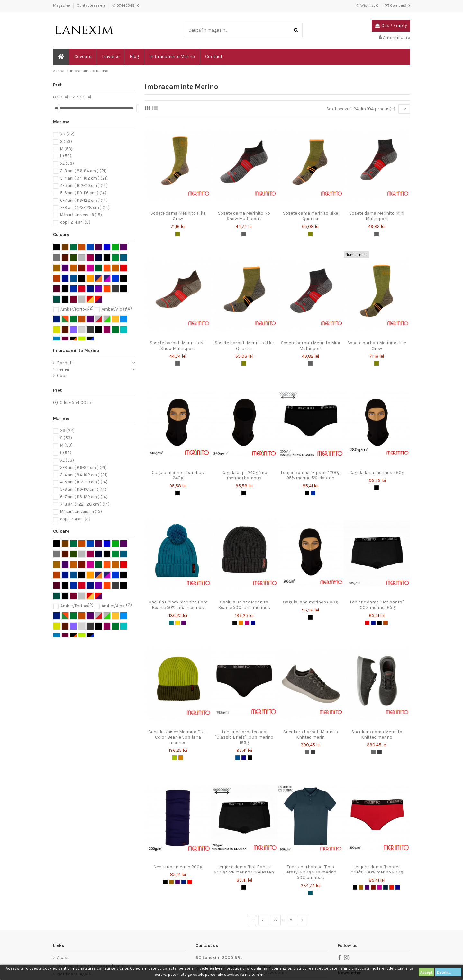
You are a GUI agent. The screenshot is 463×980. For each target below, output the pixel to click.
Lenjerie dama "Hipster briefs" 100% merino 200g (377, 870)
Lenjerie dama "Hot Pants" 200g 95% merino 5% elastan (244, 870)
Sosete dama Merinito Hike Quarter (310, 216)
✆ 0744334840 (126, 5)
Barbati (65, 363)
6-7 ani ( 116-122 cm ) (84, 200)
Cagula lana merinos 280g (377, 473)
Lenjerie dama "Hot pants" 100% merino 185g (377, 605)
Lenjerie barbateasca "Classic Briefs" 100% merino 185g (244, 737)
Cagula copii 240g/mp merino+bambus (244, 475)
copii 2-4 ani (75, 222)
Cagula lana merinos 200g (310, 602)
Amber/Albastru (117, 309)
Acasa (63, 958)
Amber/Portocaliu (77, 309)
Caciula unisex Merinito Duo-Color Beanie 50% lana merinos (178, 737)
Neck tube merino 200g (178, 867)
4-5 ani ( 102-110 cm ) (84, 186)
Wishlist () (368, 5)
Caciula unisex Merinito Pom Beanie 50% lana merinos (178, 605)
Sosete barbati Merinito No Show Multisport (178, 346)
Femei (63, 369)
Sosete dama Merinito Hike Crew (178, 216)
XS (67, 134)
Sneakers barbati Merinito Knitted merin (311, 734)
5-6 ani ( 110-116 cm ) (83, 193)
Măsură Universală (81, 215)
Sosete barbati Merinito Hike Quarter (244, 346)
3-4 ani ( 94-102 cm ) (84, 178)
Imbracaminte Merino (76, 351)
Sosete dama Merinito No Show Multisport (244, 216)
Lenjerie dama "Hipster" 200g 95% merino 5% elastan (311, 475)
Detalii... (448, 972)
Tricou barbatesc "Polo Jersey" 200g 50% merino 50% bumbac (310, 872)
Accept (426, 972)
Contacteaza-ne (92, 5)
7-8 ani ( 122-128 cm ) (85, 208)
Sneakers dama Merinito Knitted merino (377, 734)
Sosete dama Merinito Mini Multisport (377, 216)
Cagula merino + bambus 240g (178, 475)
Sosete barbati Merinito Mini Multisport (310, 346)
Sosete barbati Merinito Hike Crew (377, 346)
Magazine (62, 5)
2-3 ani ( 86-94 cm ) (83, 171)
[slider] (59, 108)
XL (67, 164)
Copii (62, 375)
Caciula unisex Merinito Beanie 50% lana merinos (244, 605)
